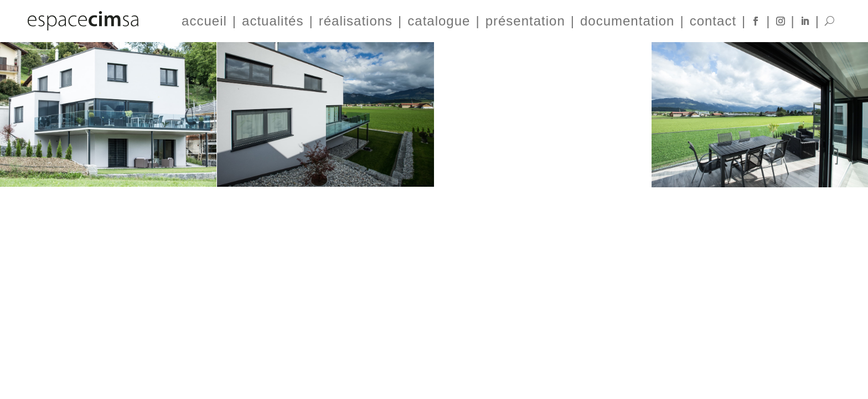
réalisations (356, 21)
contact (713, 21)
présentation (525, 21)
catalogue (439, 21)
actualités (273, 21)
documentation (627, 21)
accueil (204, 21)
